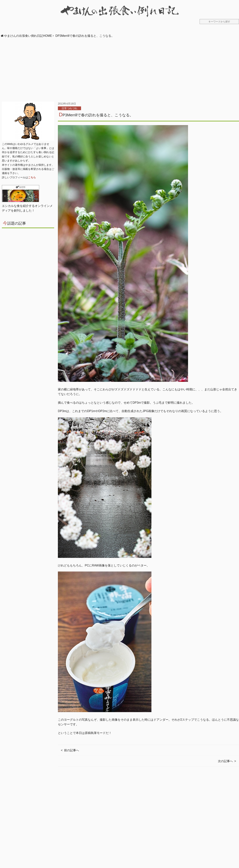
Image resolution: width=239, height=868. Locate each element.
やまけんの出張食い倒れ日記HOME (28, 36)
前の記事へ (72, 750)
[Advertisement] (119, 70)
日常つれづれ (69, 108)
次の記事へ (225, 761)
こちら (32, 177)
